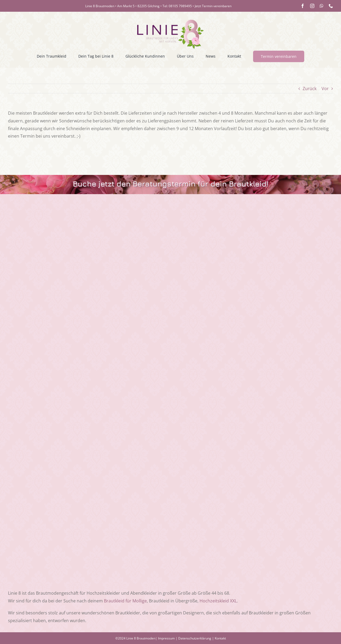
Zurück (310, 89)
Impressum (166, 638)
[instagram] (312, 6)
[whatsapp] (322, 6)
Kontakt (220, 638)
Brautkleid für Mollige (125, 601)
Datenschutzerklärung (195, 638)
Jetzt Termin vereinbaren (213, 6)
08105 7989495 (180, 6)
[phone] (331, 6)
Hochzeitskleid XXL (218, 601)
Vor (325, 89)
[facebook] (303, 6)
